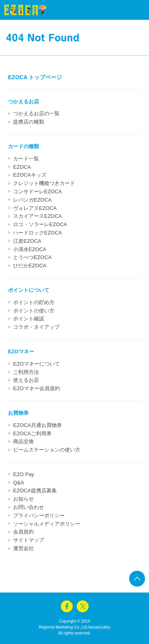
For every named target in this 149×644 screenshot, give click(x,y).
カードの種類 (23, 146)
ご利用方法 (26, 372)
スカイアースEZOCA (38, 216)
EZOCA (22, 167)
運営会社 (23, 548)
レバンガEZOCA (32, 200)
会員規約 (23, 532)
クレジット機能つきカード (44, 183)
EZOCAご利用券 (32, 433)
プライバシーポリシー (39, 515)
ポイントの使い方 (34, 311)
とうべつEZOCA (32, 257)
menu (129, 10)
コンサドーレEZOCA (38, 191)
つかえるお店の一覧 (36, 113)
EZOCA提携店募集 (35, 491)
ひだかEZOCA (30, 266)
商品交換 (23, 441)
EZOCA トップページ (35, 77)
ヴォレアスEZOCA (35, 208)
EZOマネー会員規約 (37, 388)
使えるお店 (26, 380)
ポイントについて (29, 290)
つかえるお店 (23, 102)
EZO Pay (24, 474)
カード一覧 (26, 159)
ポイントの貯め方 (34, 302)
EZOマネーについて (37, 364)
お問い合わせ (29, 507)
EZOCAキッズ (30, 175)
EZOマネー (21, 352)
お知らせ (23, 499)
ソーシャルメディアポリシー (47, 524)
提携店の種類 (29, 122)
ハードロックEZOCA (38, 233)
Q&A (18, 483)
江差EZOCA (27, 241)
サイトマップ (29, 540)
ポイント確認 (29, 319)
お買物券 (18, 413)
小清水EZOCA (30, 249)
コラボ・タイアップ (36, 327)
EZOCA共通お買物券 (38, 425)
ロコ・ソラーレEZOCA (40, 224)
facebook (67, 606)
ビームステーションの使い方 (47, 450)
